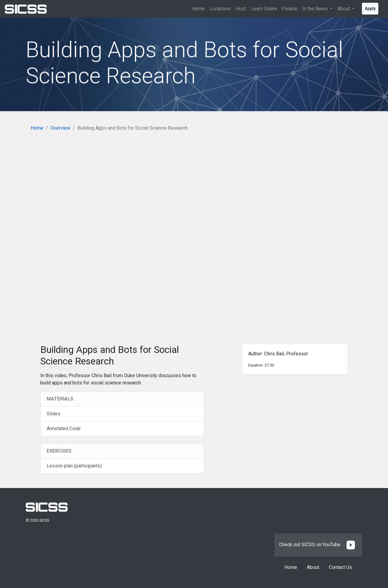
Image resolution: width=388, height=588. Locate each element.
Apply (370, 8)
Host (241, 9)
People (290, 9)
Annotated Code (64, 429)
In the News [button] (316, 9)
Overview (60, 128)
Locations (220, 9)
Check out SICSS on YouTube (318, 545)
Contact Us (340, 567)
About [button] (344, 9)
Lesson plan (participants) (74, 466)
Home (199, 9)
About (313, 567)
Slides (54, 414)
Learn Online (264, 9)
